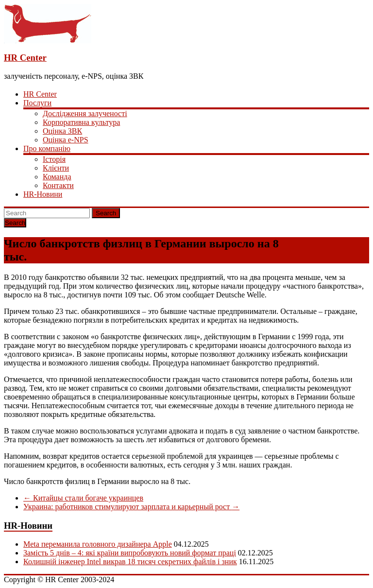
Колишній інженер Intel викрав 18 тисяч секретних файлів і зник (130, 562)
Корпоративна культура (81, 122)
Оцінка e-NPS (66, 140)
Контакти (58, 185)
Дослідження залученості (85, 113)
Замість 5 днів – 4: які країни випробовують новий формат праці (130, 553)
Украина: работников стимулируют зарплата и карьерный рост (131, 507)
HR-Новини (43, 194)
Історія (54, 159)
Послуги (37, 103)
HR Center (25, 58)
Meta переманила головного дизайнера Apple (98, 544)
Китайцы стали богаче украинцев (83, 498)
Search (106, 213)
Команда (57, 177)
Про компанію (47, 148)
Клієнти (56, 168)
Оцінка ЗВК (62, 131)
